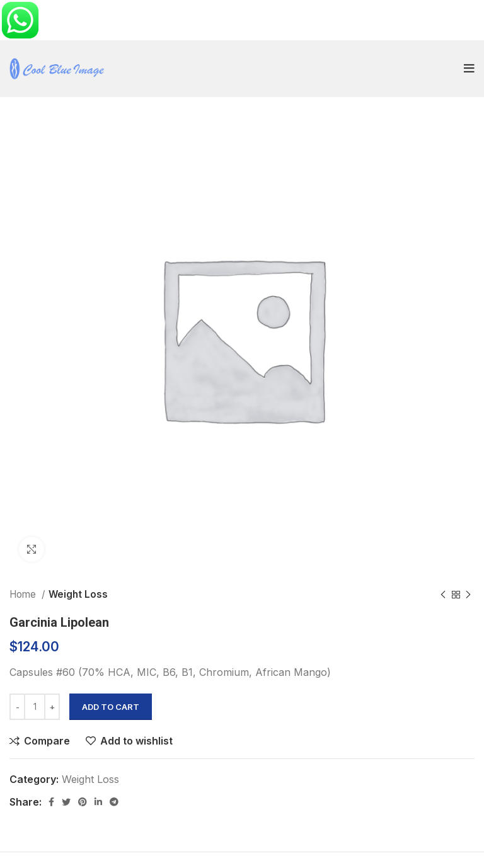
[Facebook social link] (51, 802)
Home (24, 594)
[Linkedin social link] (98, 802)
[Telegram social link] (114, 802)
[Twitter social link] (66, 802)
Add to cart (111, 707)
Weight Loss (78, 594)
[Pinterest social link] (83, 802)
